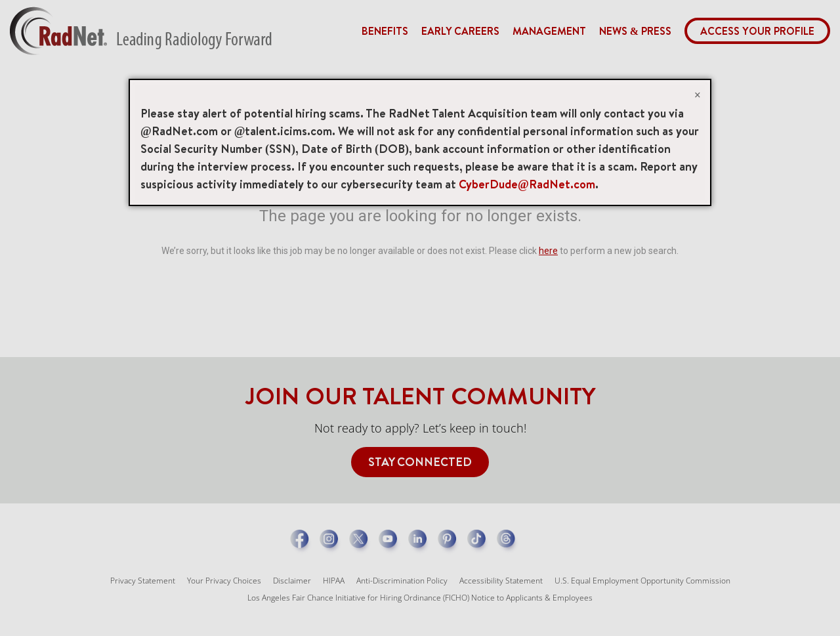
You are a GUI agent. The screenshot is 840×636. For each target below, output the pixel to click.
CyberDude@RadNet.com (527, 184)
